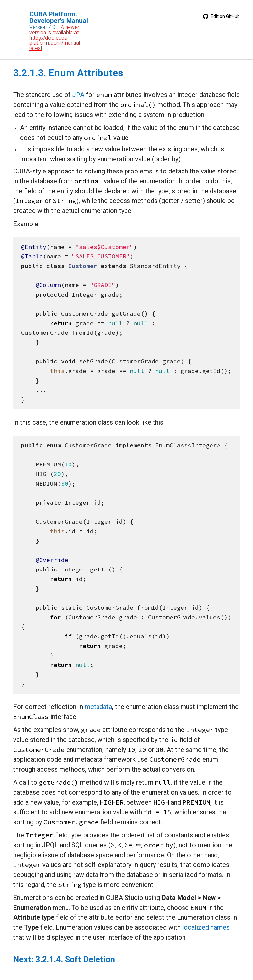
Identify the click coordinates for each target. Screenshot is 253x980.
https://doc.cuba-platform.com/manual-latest (56, 43)
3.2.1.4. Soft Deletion (75, 959)
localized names (206, 927)
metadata (98, 707)
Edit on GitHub (221, 16)
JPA (78, 95)
